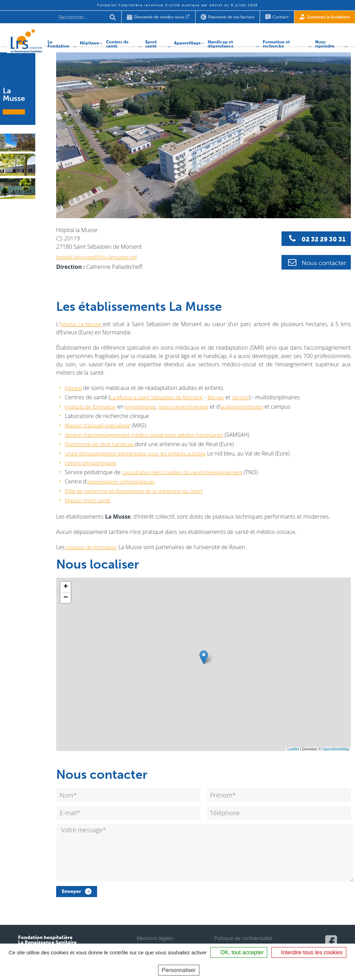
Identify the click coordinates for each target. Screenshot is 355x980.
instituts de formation (92, 547)
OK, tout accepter (239, 952)
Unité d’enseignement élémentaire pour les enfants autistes (139, 453)
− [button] (66, 598)
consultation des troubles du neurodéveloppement (185, 472)
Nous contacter (321, 262)
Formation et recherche (274, 41)
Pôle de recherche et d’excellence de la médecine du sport (137, 491)
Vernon (247, 397)
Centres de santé (110, 41)
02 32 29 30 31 (321, 238)
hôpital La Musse (83, 324)
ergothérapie (144, 407)
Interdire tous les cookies (309, 952)
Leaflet (293, 749)
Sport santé (145, 41)
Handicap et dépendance (216, 41)
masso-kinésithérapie (189, 407)
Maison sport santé (89, 500)
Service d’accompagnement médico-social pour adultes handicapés (148, 435)
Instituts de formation (92, 407)
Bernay (221, 397)
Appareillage (183, 41)
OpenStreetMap (336, 749)
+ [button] (66, 587)
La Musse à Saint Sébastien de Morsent (159, 397)
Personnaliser (179, 970)
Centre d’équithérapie (92, 463)
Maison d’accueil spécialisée (99, 425)
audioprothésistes (250, 407)
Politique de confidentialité (243, 943)
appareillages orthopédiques (123, 482)
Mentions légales (155, 943)
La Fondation (50, 41)
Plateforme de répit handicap (102, 444)
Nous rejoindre (324, 41)
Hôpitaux (83, 41)
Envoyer (71, 896)
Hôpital (74, 388)
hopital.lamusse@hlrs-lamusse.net (99, 257)
